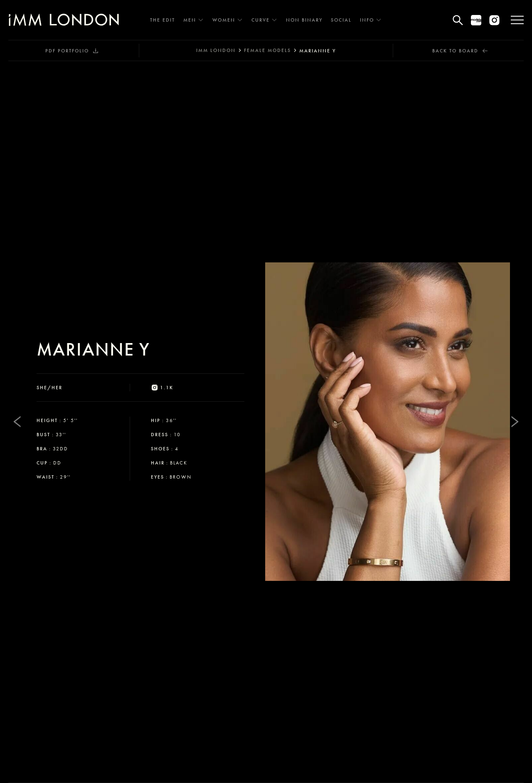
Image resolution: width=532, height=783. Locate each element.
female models (267, 50)
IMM (216, 50)
